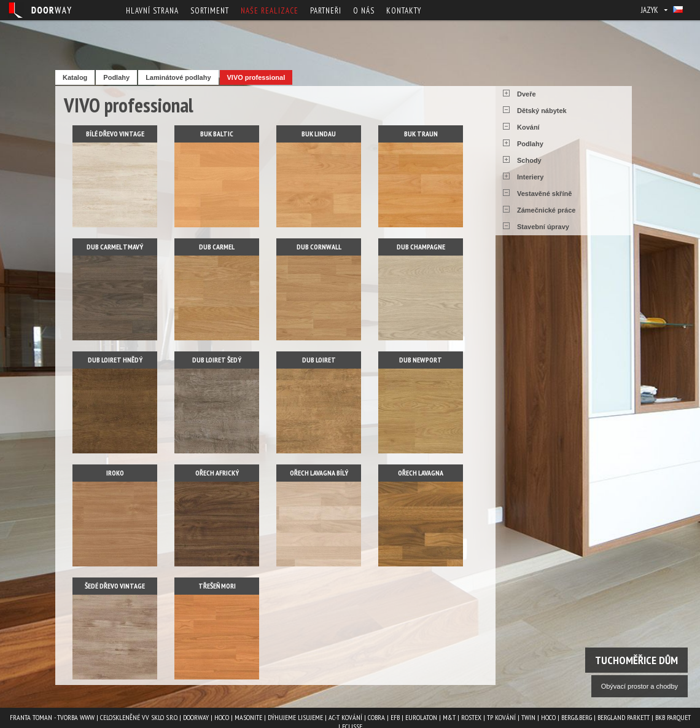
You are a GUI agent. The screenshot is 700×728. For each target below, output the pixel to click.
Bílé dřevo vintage (115, 134)
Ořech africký (217, 473)
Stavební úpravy (543, 227)
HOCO (222, 717)
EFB (395, 717)
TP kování (501, 717)
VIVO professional (256, 77)
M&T (449, 717)
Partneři (326, 11)
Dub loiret (319, 360)
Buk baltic (217, 134)
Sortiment (210, 11)
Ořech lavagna (421, 473)
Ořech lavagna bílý (319, 473)
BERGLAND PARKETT (624, 717)
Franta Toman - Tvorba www (52, 717)
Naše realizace (270, 11)
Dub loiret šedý (217, 360)
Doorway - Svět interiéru (40, 10)
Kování (528, 127)
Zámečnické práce (546, 210)
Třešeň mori (217, 586)
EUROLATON (421, 717)
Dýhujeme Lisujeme (295, 717)
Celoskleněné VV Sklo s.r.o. (139, 717)
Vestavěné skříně (544, 194)
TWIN (528, 717)
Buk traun (421, 134)
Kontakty (404, 11)
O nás (364, 11)
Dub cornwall (319, 247)
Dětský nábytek (542, 111)
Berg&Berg (577, 717)
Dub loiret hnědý (115, 360)
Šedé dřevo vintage (115, 586)
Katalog (75, 77)
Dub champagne (421, 247)
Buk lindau (319, 134)
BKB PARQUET (673, 717)
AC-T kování (345, 717)
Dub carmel (217, 247)
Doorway (196, 717)
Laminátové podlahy (178, 77)
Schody (529, 160)
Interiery (530, 177)
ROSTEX (471, 717)
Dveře (527, 94)
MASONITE (248, 717)
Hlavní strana (152, 11)
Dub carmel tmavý (115, 247)
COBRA (376, 717)
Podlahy (116, 77)
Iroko (115, 473)
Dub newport (421, 360)
